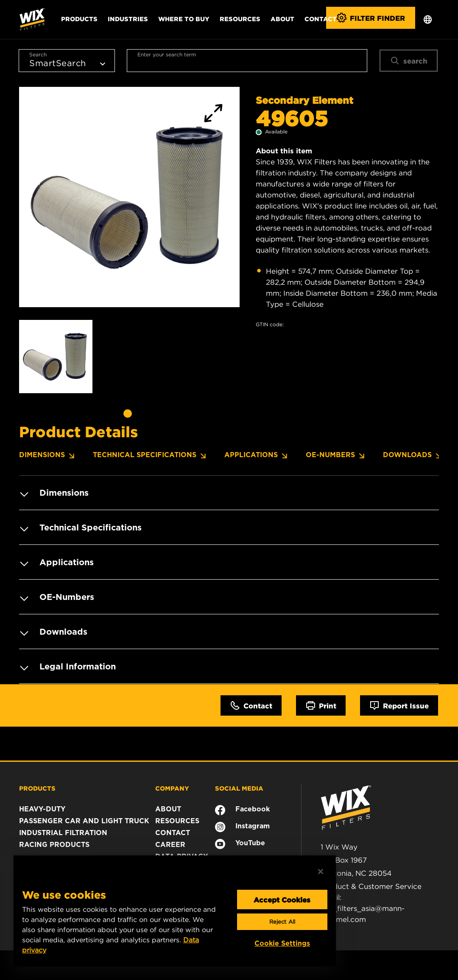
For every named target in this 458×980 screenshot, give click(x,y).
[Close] (321, 872)
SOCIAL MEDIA (239, 788)
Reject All (282, 922)
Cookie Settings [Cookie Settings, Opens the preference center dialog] (282, 943)
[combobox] (247, 61)
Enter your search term (167, 54)
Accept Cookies (282, 899)
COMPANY (172, 788)
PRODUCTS (37, 788)
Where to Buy (184, 19)
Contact (321, 19)
